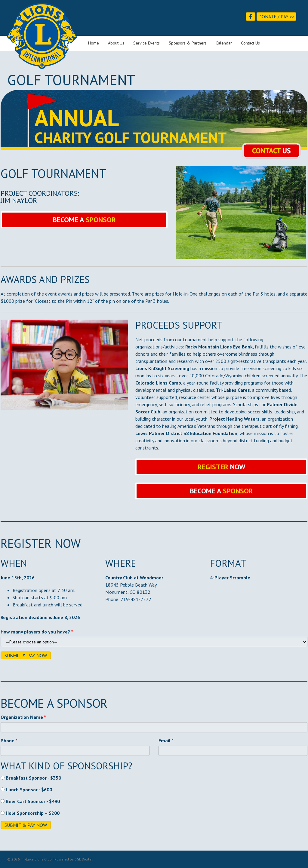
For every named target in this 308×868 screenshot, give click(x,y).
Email (165, 741)
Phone (8, 741)
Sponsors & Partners (188, 43)
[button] (84, 220)
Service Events (146, 43)
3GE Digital (84, 859)
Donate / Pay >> (276, 17)
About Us (116, 43)
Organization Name (22, 717)
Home (94, 43)
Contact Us (250, 43)
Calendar (224, 43)
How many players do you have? (35, 632)
